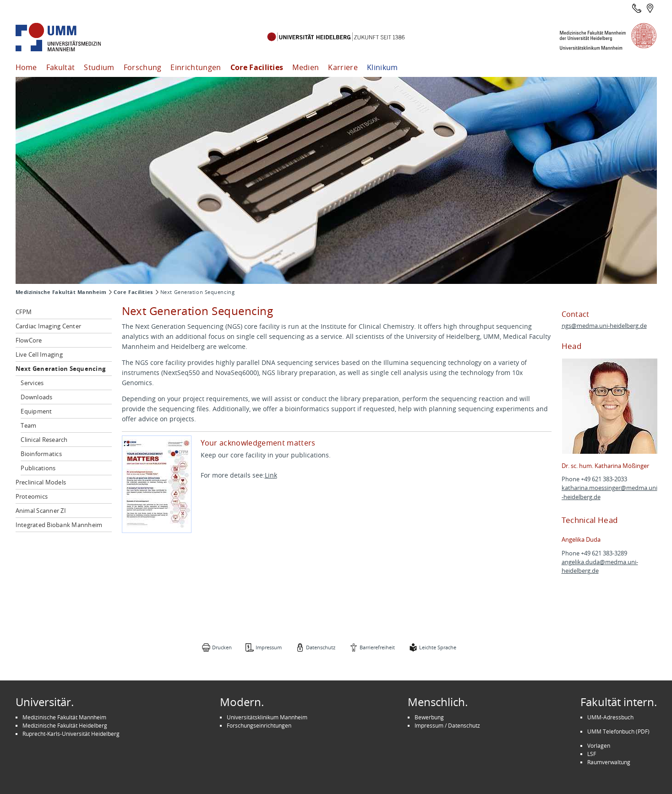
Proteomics (32, 496)
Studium (99, 67)
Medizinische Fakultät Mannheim (61, 292)
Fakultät (61, 67)
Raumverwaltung (609, 762)
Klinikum (382, 67)
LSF (592, 754)
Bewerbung (429, 717)
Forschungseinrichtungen (259, 725)
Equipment (36, 411)
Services (32, 383)
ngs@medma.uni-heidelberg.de (604, 326)
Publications (38, 468)
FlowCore (29, 340)
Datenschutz (321, 647)
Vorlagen (599, 745)
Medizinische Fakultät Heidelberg (65, 725)
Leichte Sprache (438, 647)
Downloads (36, 397)
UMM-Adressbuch (610, 717)
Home (26, 67)
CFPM (24, 312)
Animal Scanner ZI (41, 511)
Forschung (143, 67)
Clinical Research (44, 440)
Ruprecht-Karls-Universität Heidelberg (71, 734)
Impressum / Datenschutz (447, 725)
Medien (306, 67)
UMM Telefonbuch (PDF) (618, 731)
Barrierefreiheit (377, 647)
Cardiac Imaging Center (49, 326)
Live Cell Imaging (39, 354)
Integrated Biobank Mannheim (59, 525)
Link (271, 475)
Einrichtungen (196, 67)
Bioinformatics (41, 454)
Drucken (222, 647)
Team (28, 425)
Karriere (343, 67)
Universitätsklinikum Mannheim (267, 717)
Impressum (269, 647)
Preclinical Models (41, 482)
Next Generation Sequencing (61, 369)
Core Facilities (257, 67)
